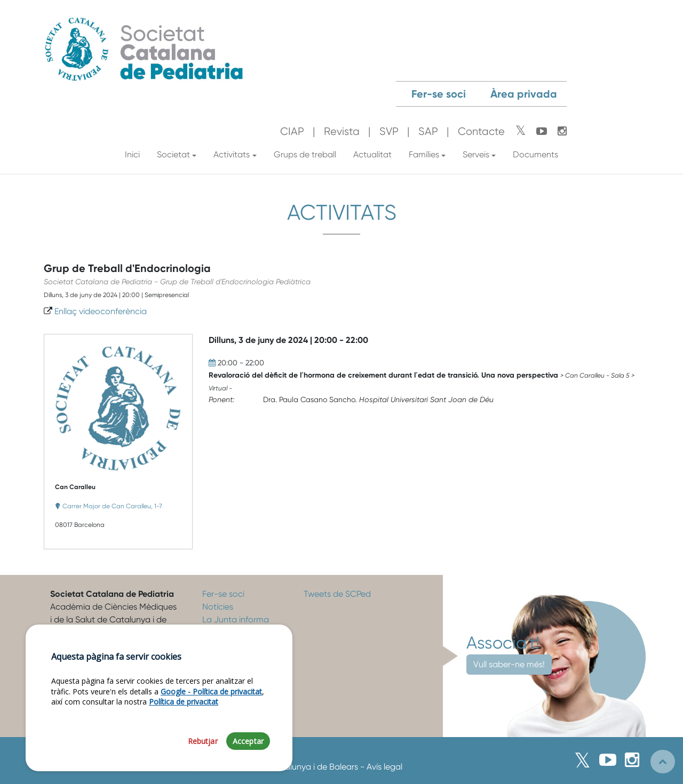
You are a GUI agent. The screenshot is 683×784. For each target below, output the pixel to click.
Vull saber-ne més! (509, 664)
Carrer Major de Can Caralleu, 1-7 (112, 506)
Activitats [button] (232, 154)
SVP (389, 131)
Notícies (218, 607)
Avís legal (384, 767)
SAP (428, 131)
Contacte (481, 131)
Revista (342, 131)
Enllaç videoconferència (101, 311)
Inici (132, 154)
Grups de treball (305, 154)
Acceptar (248, 749)
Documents (535, 154)
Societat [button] (173, 154)
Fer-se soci (439, 94)
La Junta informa (236, 619)
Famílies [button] (424, 154)
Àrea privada (524, 94)
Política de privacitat (184, 709)
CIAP (292, 131)
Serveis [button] (476, 154)
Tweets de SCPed (337, 594)
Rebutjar (203, 749)
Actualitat (372, 154)
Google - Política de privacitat (211, 699)
